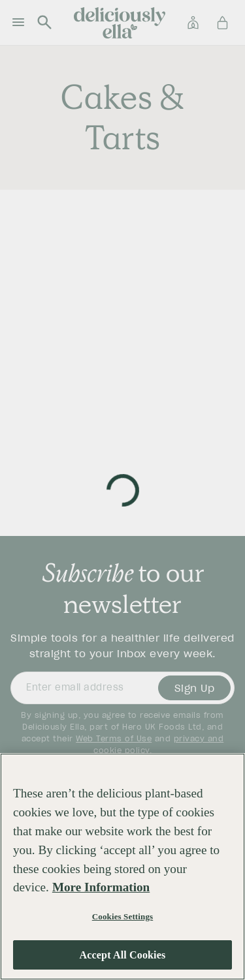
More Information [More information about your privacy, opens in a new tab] (101, 887)
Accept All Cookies (123, 955)
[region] (122, 867)
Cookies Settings (122, 916)
